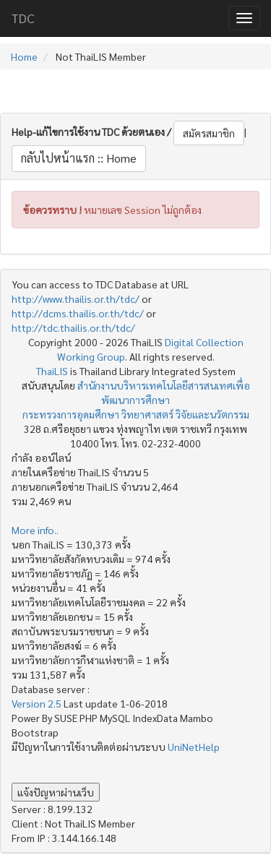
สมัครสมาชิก (209, 133)
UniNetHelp (194, 747)
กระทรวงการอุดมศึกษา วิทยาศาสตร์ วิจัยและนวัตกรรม (136, 414)
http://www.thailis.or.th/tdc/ (76, 298)
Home (24, 56)
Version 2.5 (38, 703)
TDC (23, 18)
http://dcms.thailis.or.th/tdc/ (78, 313)
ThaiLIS (52, 371)
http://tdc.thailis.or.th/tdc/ (73, 327)
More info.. (35, 530)
